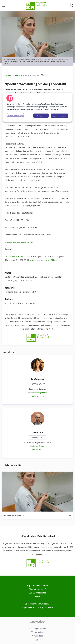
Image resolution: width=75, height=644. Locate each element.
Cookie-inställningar (15, 116)
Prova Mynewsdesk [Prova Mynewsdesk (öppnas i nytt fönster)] (37, 628)
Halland (22, 303)
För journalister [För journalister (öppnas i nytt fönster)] (37, 632)
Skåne (7, 303)
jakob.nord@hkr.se (38, 446)
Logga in (37, 639)
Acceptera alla (59, 116)
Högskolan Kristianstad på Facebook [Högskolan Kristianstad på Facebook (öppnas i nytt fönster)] (37, 607)
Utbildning (9, 277)
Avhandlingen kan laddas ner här (19, 242)
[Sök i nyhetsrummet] (72, 6)
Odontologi (10, 280)
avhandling (28, 292)
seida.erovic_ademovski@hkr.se (43, 260)
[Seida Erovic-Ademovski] (37, 491)
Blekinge (14, 303)
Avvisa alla (41, 116)
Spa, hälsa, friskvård (24, 280)
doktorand (18, 292)
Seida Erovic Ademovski (15, 256)
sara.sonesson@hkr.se (37, 393)
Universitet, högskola (23, 277)
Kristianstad (31, 303)
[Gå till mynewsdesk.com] (37, 622)
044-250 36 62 (37, 396)
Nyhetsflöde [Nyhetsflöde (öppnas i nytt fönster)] (38, 636)
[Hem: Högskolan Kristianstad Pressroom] (37, 6)
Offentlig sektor (55, 277)
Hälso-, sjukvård (40, 277)
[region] (37, 107)
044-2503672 (37, 450)
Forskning (9, 292)
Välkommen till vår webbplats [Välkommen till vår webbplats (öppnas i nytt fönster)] (38, 604)
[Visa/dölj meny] (4, 6)
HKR (35, 292)
